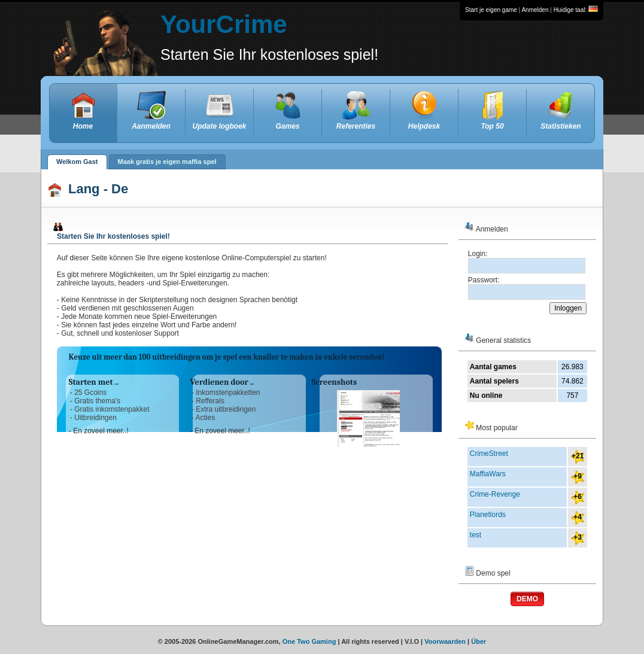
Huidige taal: (576, 10)
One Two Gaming (309, 641)
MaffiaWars (488, 474)
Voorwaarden (445, 641)
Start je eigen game (491, 10)
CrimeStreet (489, 454)
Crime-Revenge (495, 494)
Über (479, 641)
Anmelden (535, 10)
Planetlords (488, 515)
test (476, 535)
